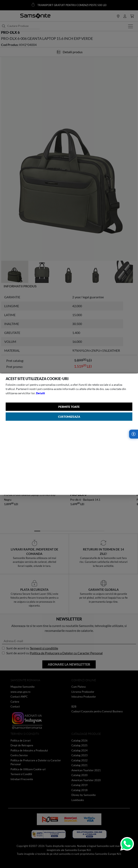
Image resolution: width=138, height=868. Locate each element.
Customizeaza (69, 417)
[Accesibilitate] (134, 434)
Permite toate (69, 407)
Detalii (40, 393)
